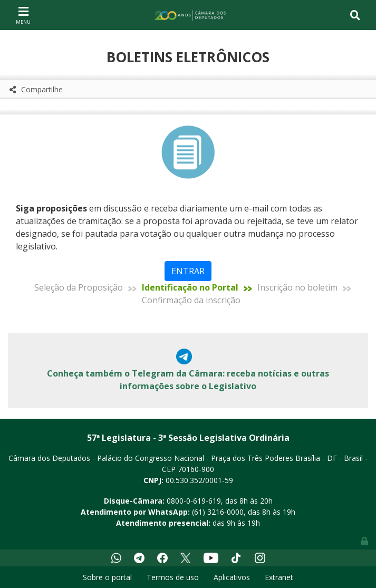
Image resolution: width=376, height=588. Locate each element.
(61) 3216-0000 (218, 512)
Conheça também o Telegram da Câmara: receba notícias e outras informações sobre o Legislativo (188, 380)
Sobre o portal (107, 577)
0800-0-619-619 (194, 501)
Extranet (279, 577)
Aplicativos (232, 577)
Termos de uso (173, 577)
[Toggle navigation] (23, 15)
